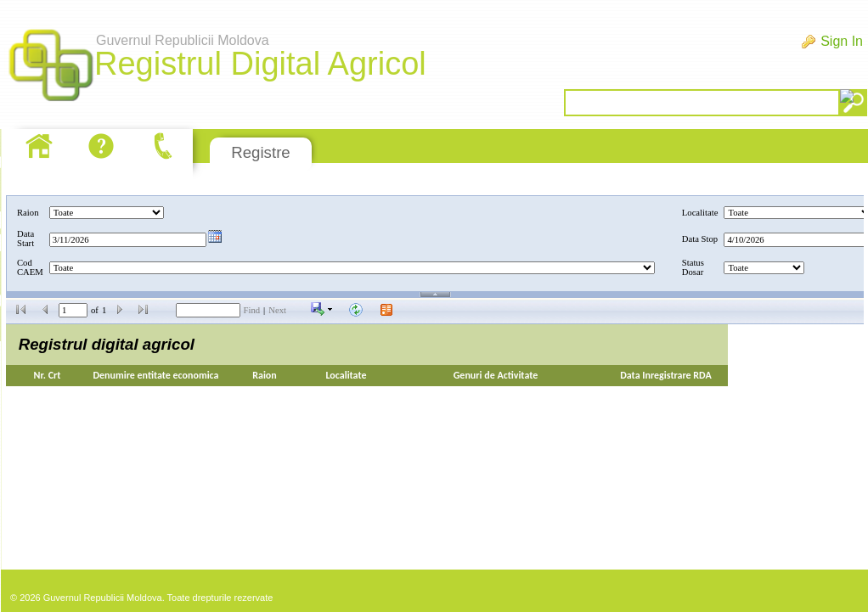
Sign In (842, 41)
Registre (260, 152)
